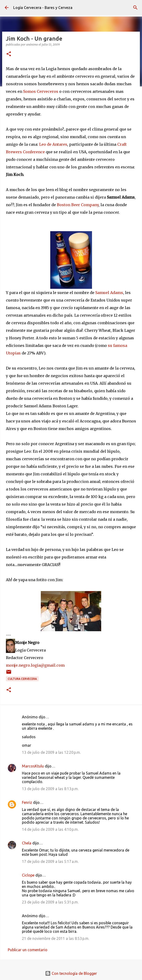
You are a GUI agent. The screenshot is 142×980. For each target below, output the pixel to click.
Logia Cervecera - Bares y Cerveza (43, 8)
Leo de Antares (53, 144)
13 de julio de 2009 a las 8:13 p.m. (50, 789)
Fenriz (27, 802)
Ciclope (28, 875)
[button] (9, 54)
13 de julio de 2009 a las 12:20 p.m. (51, 752)
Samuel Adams (109, 293)
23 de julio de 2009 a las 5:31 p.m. (50, 902)
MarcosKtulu (33, 766)
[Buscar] (135, 8)
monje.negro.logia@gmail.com (35, 665)
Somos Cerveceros (41, 91)
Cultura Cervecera (22, 679)
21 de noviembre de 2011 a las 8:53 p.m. (56, 938)
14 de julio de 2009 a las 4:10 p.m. (50, 829)
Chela (27, 843)
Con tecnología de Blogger (71, 973)
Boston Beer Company (78, 205)
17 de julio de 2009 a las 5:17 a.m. (50, 861)
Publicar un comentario (28, 950)
